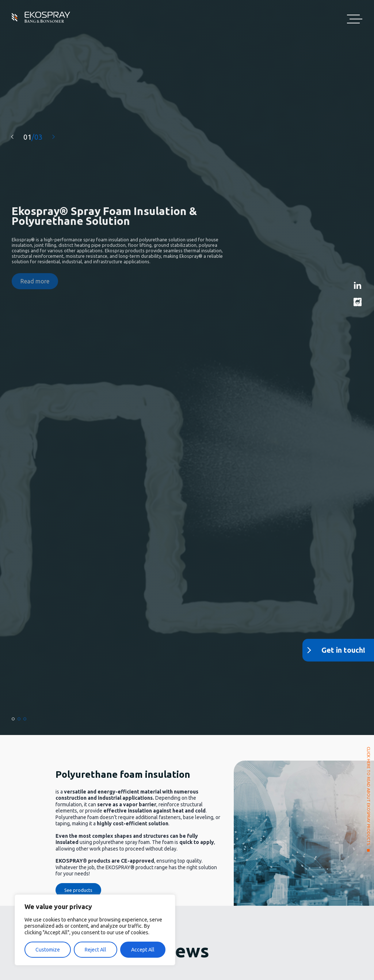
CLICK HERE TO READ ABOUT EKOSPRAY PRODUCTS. (368, 796)
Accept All (143, 950)
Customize (48, 950)
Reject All (96, 950)
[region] (95, 930)
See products (78, 890)
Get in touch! (343, 650)
